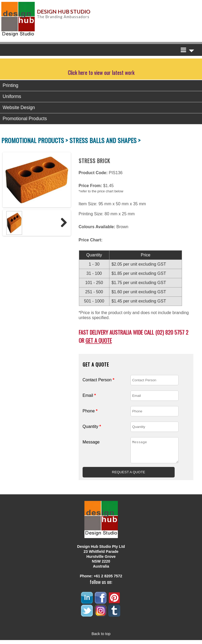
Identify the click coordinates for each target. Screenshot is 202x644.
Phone (90, 411)
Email (89, 395)
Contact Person (99, 380)
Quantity (92, 426)
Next (62, 223)
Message (91, 442)
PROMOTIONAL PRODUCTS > (35, 140)
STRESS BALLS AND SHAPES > (105, 140)
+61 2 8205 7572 (108, 580)
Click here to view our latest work (101, 72)
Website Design (19, 108)
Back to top (101, 638)
